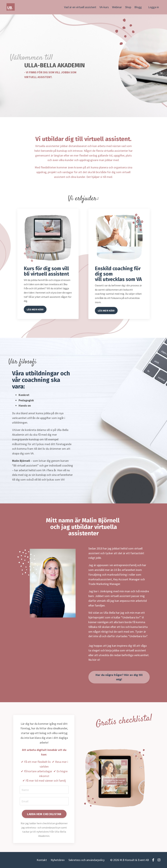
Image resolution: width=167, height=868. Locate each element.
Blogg (138, 7)
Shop (128, 7)
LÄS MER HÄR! (35, 309)
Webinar (117, 7)
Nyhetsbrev (58, 860)
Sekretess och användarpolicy (87, 860)
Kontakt (42, 860)
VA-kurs (104, 7)
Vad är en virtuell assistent (80, 7)
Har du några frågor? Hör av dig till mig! (119, 677)
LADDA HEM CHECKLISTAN (44, 814)
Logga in (154, 7)
